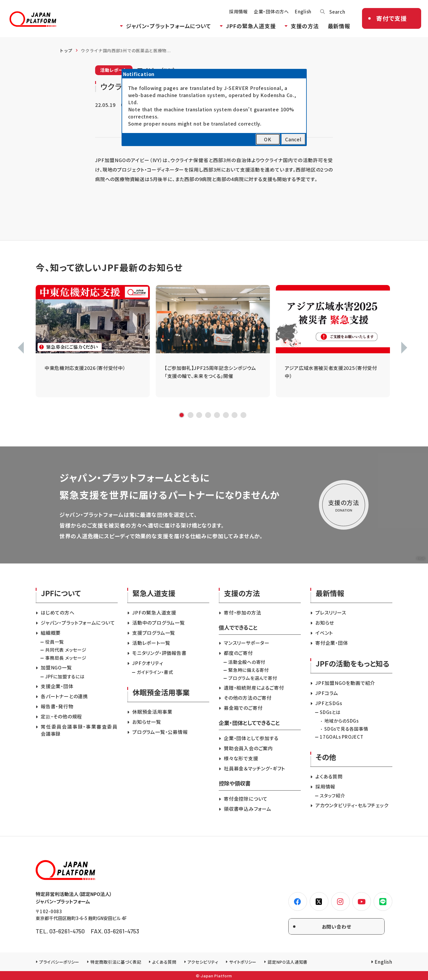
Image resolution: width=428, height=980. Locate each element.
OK (268, 139)
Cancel (293, 139)
